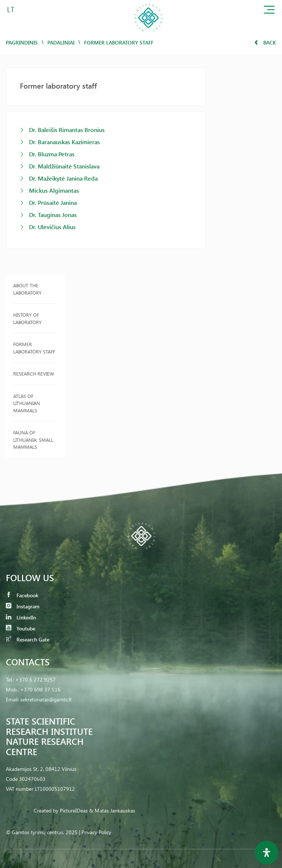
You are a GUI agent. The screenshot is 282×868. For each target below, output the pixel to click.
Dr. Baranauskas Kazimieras (64, 142)
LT (11, 9)
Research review (34, 373)
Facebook (22, 595)
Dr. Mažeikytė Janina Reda (63, 178)
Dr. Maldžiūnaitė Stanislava (64, 166)
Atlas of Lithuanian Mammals (27, 403)
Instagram (23, 606)
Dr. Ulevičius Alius (52, 227)
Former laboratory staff (34, 348)
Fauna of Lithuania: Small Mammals (33, 440)
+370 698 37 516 (40, 689)
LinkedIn (21, 617)
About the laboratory (27, 289)
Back (265, 42)
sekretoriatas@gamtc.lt (46, 699)
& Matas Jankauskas (112, 810)
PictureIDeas (74, 810)
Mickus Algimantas (54, 190)
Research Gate (28, 639)
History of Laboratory (27, 318)
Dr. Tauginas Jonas (53, 215)
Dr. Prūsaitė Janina (53, 202)
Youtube (21, 628)
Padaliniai (61, 42)
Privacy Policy (96, 832)
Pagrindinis (22, 42)
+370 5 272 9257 (36, 680)
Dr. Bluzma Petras (52, 154)
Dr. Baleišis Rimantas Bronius (67, 130)
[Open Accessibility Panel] (267, 853)
